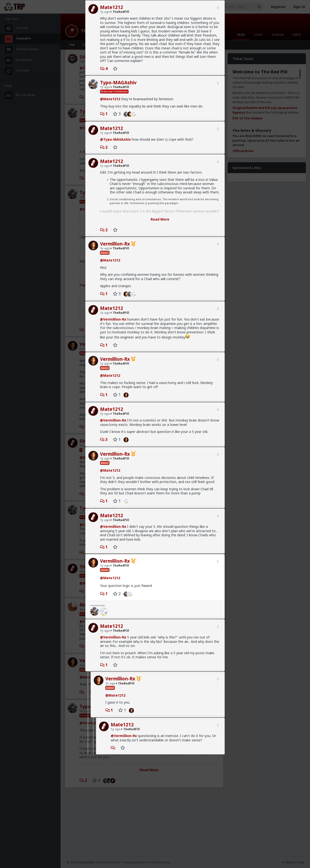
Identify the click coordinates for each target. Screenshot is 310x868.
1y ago (105, 12)
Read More (160, 219)
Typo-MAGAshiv (118, 83)
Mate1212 (112, 7)
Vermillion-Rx (115, 244)
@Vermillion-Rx (113, 319)
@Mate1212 (110, 99)
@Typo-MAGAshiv (115, 139)
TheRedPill (120, 12)
